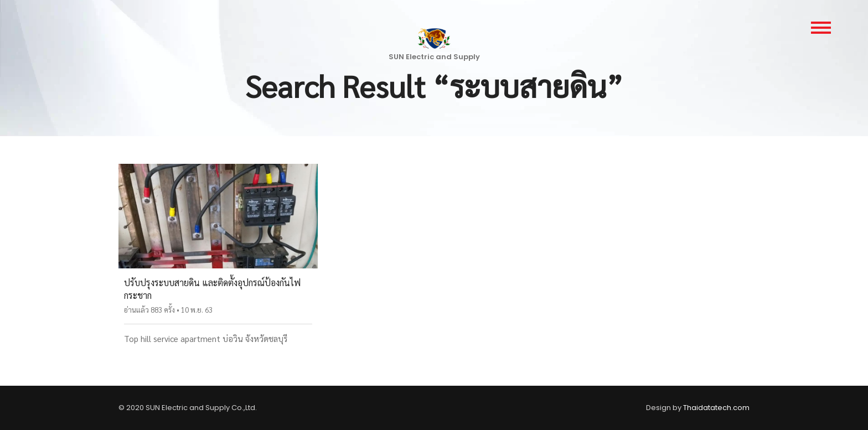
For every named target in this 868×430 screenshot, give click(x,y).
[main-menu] (821, 28)
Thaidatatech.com (716, 408)
